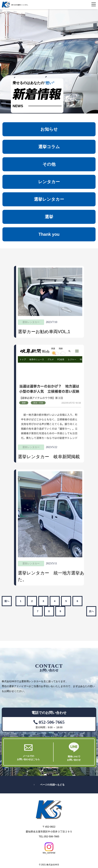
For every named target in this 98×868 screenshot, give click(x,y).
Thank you (49, 234)
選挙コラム (49, 147)
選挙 (49, 217)
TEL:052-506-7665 (49, 836)
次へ (91, 611)
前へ (7, 601)
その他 (49, 164)
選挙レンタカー (49, 199)
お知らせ (49, 129)
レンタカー (49, 182)
